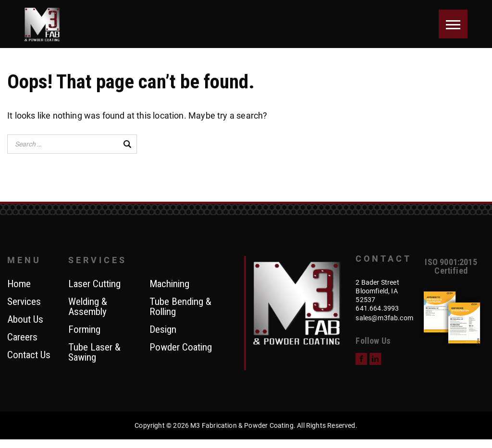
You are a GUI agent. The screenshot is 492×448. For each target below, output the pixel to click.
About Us (25, 320)
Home (19, 284)
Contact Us (29, 355)
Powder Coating (181, 348)
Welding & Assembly (88, 307)
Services (24, 302)
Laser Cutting (94, 284)
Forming (84, 330)
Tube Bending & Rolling (180, 307)
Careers (22, 338)
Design (163, 330)
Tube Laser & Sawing (94, 353)
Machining (169, 284)
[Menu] (453, 24)
